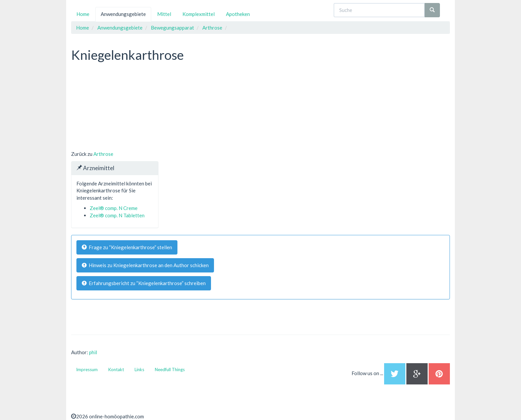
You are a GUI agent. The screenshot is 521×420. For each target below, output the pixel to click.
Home (83, 14)
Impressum (87, 369)
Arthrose (103, 154)
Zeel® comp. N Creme (114, 208)
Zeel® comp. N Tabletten (117, 215)
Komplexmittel (199, 14)
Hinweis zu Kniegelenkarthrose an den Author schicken (145, 265)
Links (139, 369)
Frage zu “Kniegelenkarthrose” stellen (127, 247)
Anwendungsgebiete (123, 14)
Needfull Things (170, 369)
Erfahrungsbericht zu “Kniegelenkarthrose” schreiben (144, 283)
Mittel (164, 14)
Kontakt (116, 369)
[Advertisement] (121, 107)
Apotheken (238, 14)
